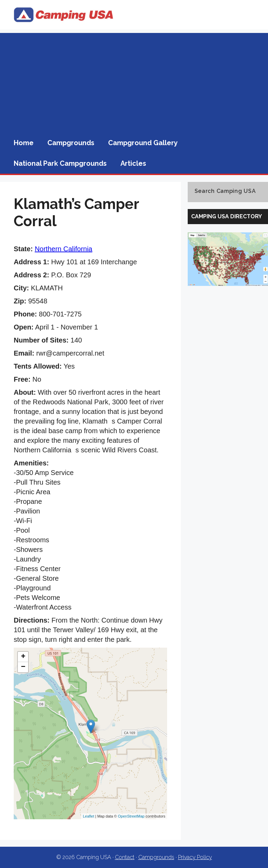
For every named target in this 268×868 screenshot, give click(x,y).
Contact (125, 857)
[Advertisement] (134, 81)
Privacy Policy (195, 857)
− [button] (23, 667)
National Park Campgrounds (60, 163)
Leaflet (88, 816)
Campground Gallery (143, 143)
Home (24, 143)
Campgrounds (71, 143)
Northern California (63, 249)
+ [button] (23, 657)
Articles (133, 163)
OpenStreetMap (131, 816)
